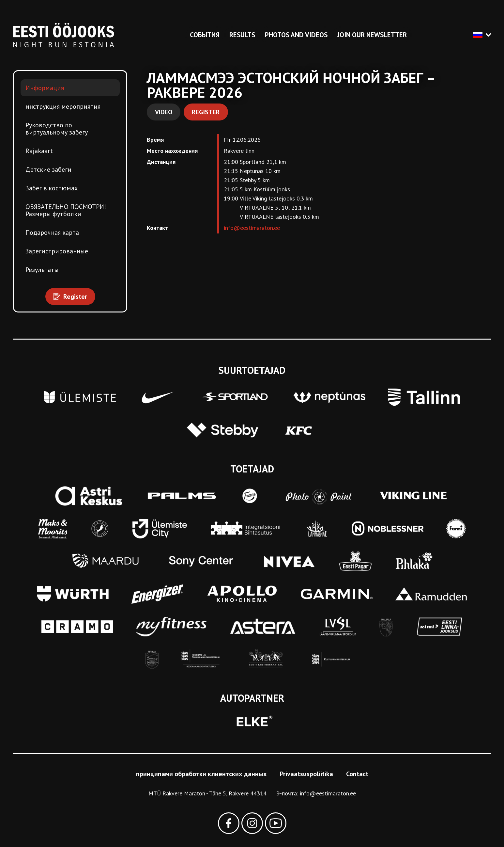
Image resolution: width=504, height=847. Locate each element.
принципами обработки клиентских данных (201, 774)
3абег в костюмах (52, 188)
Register (206, 112)
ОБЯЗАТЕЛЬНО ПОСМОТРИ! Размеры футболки (66, 210)
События (205, 35)
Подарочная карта (52, 232)
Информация (45, 88)
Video (164, 112)
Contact (357, 774)
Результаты (42, 270)
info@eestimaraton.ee (252, 228)
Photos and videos (296, 35)
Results (242, 35)
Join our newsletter (372, 35)
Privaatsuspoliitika (306, 774)
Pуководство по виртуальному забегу (57, 129)
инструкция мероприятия (63, 106)
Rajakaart (39, 151)
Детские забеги (48, 169)
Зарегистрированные (57, 251)
